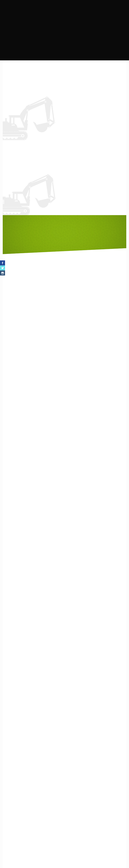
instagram (70, 127)
